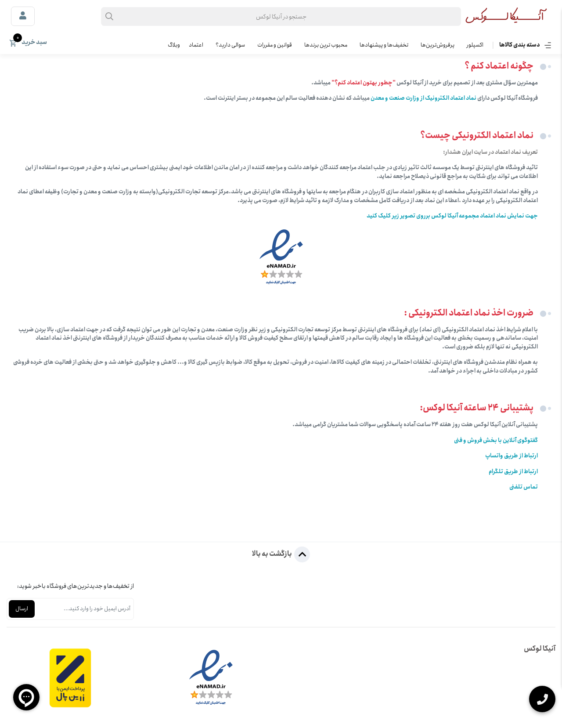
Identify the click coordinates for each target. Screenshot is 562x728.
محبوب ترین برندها (326, 45)
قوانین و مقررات (275, 45)
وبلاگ (174, 45)
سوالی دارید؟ (230, 45)
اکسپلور (475, 45)
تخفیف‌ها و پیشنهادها (384, 45)
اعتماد (196, 45)
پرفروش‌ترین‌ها (438, 45)
